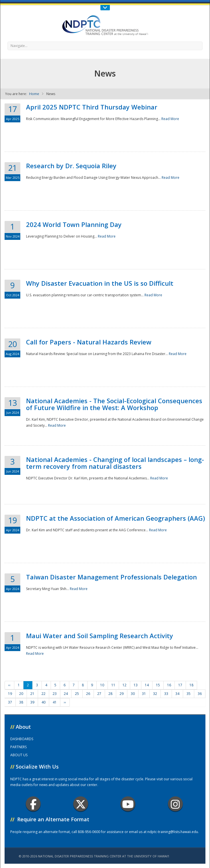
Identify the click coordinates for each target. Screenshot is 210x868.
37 (10, 702)
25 (77, 694)
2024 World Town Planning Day (74, 224)
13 (136, 685)
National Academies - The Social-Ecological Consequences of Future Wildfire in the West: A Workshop (114, 404)
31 (144, 694)
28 (110, 694)
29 (122, 694)
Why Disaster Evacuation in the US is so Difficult (100, 283)
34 (177, 694)
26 (88, 694)
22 (43, 694)
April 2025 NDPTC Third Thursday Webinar (92, 107)
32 (155, 694)
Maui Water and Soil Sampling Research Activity (100, 636)
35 (189, 694)
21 (32, 694)
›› (65, 702)
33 (166, 694)
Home (34, 94)
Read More (170, 119)
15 (158, 685)
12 (124, 685)
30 (133, 694)
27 (99, 694)
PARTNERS (18, 747)
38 (21, 702)
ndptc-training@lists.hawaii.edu (173, 832)
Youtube (128, 804)
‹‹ (9, 685)
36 (200, 694)
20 (21, 694)
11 (113, 685)
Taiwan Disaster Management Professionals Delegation (111, 577)
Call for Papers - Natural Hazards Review (89, 342)
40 (43, 702)
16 (169, 685)
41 (55, 702)
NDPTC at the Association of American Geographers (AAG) (115, 518)
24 (66, 694)
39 (32, 702)
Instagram (175, 804)
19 (10, 694)
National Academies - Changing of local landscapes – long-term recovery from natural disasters (115, 463)
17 (180, 685)
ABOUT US (19, 755)
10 (102, 685)
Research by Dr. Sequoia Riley (71, 166)
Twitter (81, 804)
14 (147, 685)
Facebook (33, 804)
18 (191, 685)
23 (55, 694)
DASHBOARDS (22, 739)
